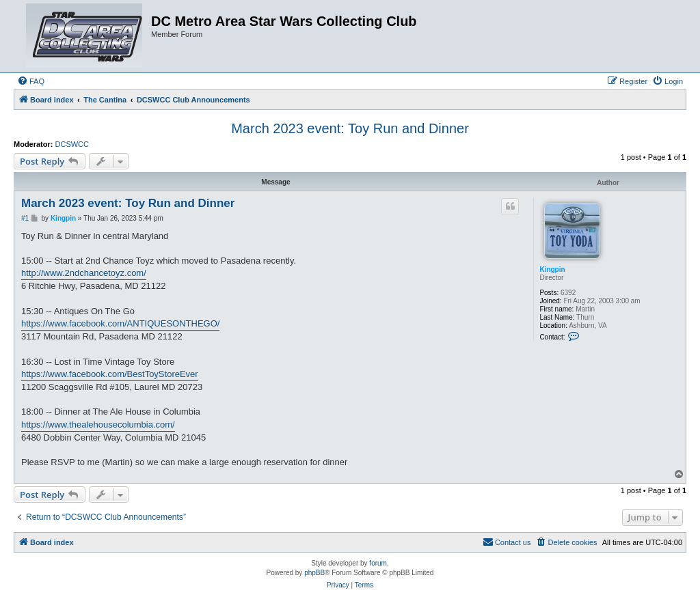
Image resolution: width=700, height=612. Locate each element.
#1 (25, 218)
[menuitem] (31, 81)
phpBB (314, 573)
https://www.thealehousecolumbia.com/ (98, 425)
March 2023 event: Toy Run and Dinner (350, 128)
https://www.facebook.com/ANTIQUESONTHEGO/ (120, 323)
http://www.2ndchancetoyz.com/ (84, 273)
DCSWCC (72, 144)
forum (378, 563)
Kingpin (552, 269)
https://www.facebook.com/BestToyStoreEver (110, 374)
